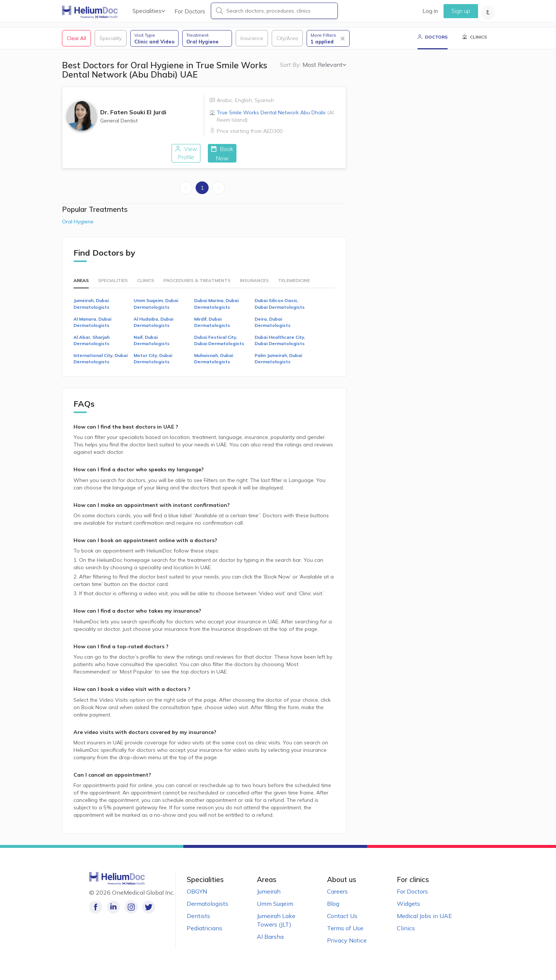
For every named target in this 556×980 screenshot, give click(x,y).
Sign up (461, 11)
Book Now (256, 161)
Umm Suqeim (275, 911)
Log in (430, 11)
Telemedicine (294, 288)
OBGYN (197, 899)
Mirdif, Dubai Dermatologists (212, 330)
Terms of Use (345, 935)
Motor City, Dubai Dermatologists (153, 366)
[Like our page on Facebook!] (96, 915)
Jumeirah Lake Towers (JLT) (276, 927)
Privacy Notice (347, 948)
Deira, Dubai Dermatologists (273, 330)
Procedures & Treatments (197, 288)
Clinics (145, 288)
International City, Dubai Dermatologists (101, 366)
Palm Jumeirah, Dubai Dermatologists (278, 366)
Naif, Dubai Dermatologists (152, 348)
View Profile (152, 161)
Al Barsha (270, 944)
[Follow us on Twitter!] (146, 915)
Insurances (254, 288)
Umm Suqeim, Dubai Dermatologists (156, 311)
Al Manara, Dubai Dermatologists (92, 330)
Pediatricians (205, 935)
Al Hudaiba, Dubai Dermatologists (153, 330)
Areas (81, 288)
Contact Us (342, 923)
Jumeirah (269, 899)
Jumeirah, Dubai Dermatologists (91, 311)
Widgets (408, 911)
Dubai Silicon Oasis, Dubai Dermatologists (280, 311)
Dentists (198, 923)
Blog (333, 911)
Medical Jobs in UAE (424, 923)
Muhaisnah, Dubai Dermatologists (214, 366)
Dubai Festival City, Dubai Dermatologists (219, 348)
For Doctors (190, 11)
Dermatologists (207, 911)
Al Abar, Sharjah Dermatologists (91, 348)
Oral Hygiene (78, 229)
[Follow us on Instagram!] (129, 915)
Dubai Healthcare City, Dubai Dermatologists (280, 348)
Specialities (149, 11)
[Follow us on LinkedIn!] (112, 915)
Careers (337, 899)
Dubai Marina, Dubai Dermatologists (216, 311)
